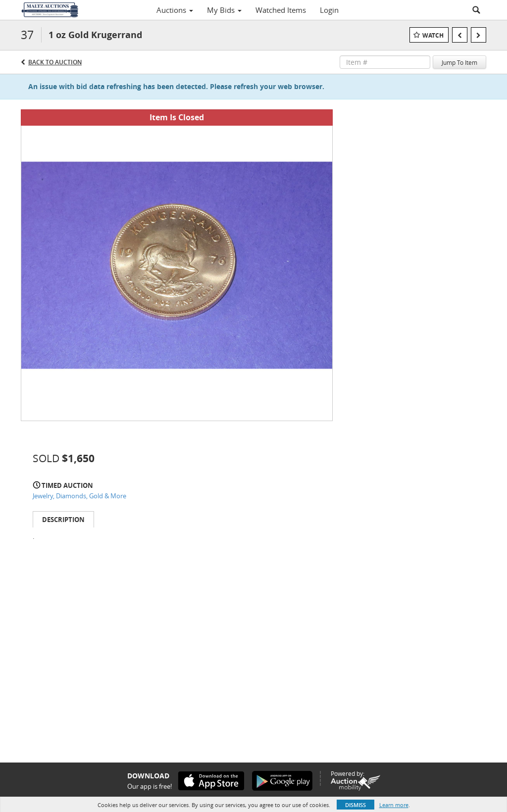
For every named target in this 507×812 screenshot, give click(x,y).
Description (63, 520)
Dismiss (355, 805)
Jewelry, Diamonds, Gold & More (79, 496)
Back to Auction (55, 62)
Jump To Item (459, 62)
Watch (433, 35)
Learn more (394, 805)
